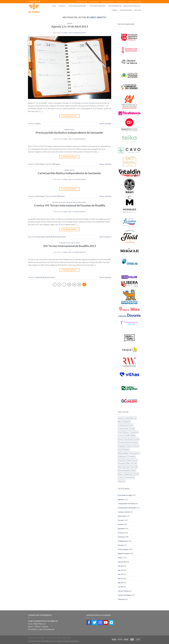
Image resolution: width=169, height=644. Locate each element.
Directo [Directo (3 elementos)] (121, 439)
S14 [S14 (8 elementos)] (128, 467)
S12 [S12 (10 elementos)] (124, 467)
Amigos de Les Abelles (132, 6)
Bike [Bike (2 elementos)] (120, 422)
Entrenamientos (94, 2)
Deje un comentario (105, 124)
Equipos (63, 6)
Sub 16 (120, 578)
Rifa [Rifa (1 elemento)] (128, 463)
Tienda (115, 10)
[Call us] (37, 2)
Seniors (58, 164)
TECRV (121, 587)
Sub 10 (75, 202)
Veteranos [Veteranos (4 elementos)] (122, 481)
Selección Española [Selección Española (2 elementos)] (124, 470)
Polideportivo (123, 541)
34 (69, 284)
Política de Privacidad (36, 638)
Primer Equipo (70, 130)
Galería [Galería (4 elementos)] (129, 446)
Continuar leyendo (70, 116)
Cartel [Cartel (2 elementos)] (132, 429)
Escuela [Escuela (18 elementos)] (137, 439)
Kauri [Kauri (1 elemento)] (120, 449)
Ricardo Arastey (97, 17)
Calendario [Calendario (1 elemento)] (126, 422)
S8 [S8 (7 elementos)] (136, 463)
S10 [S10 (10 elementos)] (120, 467)
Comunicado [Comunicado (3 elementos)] (134, 432)
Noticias (138, 10)
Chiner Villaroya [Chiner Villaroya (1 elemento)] (123, 432)
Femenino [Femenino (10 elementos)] (135, 442)
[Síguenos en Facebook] (29, 2)
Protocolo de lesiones (108, 2)
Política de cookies (54, 638)
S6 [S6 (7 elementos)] (132, 463)
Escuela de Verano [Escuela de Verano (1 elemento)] (124, 442)
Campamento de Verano (127, 503)
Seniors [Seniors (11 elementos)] (121, 474)
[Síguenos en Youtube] (39, 2)
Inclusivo (121, 533)
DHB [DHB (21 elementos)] (128, 435)
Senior (120, 558)
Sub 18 (120, 583)
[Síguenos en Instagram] (31, 2)
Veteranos (122, 599)
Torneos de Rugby (124, 595)
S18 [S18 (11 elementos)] (136, 467)
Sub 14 (84, 202)
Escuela (56, 202)
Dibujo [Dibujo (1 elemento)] (133, 435)
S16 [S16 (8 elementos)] (132, 467)
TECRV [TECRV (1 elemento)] (136, 474)
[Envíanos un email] (35, 2)
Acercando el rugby (125, 495)
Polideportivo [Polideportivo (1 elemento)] (122, 456)
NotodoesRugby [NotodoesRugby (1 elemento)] (123, 453)
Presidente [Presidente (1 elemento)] (132, 456)
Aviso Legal (67, 638)
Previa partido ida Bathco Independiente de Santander (70, 133)
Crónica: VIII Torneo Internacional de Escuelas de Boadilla (70, 205)
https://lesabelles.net (47, 629)
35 (74, 284)
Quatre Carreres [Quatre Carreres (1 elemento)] (132, 460)
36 (79, 284)
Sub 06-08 (69, 202)
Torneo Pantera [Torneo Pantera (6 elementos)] (129, 478)
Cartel (54, 196)
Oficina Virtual (126, 10)
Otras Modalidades (98, 6)
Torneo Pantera (124, 591)
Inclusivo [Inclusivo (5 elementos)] (136, 446)
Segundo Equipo (124, 553)
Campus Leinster (124, 512)
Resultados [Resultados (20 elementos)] (122, 463)
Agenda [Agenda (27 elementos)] (121, 418)
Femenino (121, 528)
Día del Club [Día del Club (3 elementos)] (129, 439)
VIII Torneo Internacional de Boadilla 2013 (70, 246)
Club (55, 6)
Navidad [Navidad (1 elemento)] (126, 449)
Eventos (121, 524)
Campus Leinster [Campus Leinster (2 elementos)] (124, 429)
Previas (121, 545)
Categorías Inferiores (78, 6)
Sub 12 (79, 202)
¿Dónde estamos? (82, 2)
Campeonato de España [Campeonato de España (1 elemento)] (126, 425)
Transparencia (121, 2)
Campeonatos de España (127, 508)
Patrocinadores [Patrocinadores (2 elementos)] (135, 453)
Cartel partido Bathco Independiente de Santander (70, 173)
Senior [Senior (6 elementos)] (134, 470)
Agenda (70, 23)
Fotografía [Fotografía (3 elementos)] (122, 446)
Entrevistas (122, 516)
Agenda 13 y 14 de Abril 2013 (70, 26)
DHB (54, 164)
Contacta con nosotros (134, 2)
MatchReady (74, 641)
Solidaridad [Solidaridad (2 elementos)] (128, 474)
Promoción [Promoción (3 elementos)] (122, 460)
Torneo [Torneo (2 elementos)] (121, 478)
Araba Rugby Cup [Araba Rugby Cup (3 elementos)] (131, 418)
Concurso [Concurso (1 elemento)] (121, 435)
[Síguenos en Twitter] (33, 2)
